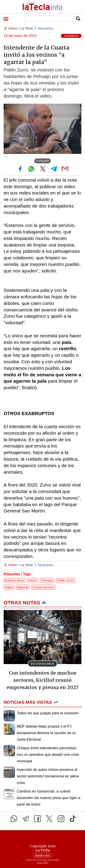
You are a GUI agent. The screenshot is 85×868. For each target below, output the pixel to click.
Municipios (46, 28)
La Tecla (27, 28)
